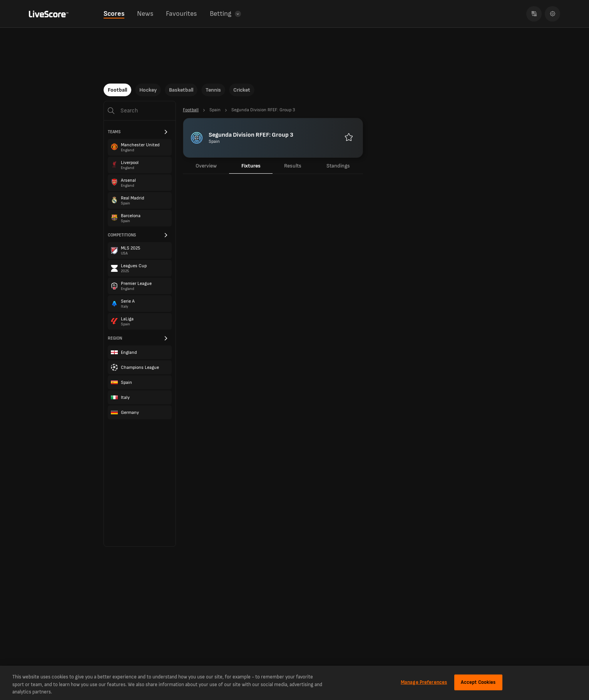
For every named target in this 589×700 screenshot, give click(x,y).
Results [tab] (293, 166)
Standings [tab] (338, 166)
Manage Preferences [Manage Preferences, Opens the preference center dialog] (424, 682)
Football (117, 90)
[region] (294, 683)
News (145, 14)
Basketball (181, 90)
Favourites (181, 14)
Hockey (148, 90)
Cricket (242, 90)
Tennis (213, 90)
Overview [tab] (206, 166)
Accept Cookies (478, 682)
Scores (114, 14)
